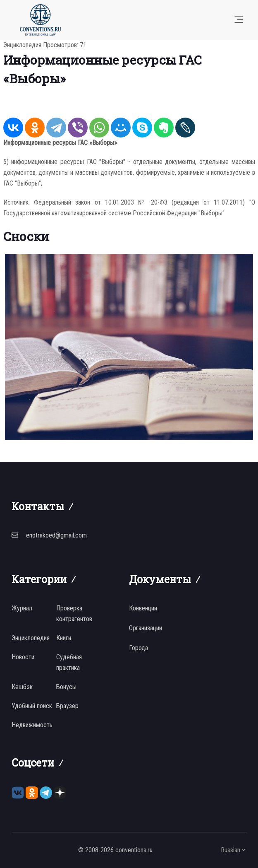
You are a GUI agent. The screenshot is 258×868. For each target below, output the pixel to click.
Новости (23, 657)
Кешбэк (22, 687)
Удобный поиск (32, 706)
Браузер (67, 706)
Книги (64, 638)
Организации (146, 628)
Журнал (22, 608)
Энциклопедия (22, 45)
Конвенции (143, 608)
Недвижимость (32, 725)
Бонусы (66, 687)
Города (139, 648)
